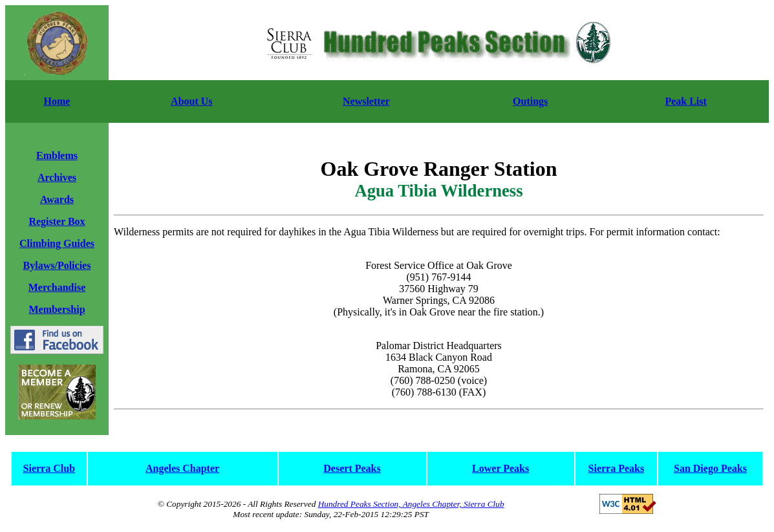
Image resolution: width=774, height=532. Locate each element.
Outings (530, 101)
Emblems (57, 155)
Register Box (57, 221)
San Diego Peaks (710, 468)
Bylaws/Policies (57, 265)
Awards (57, 199)
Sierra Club (49, 468)
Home (57, 101)
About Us (191, 101)
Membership (57, 309)
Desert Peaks (352, 468)
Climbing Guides (57, 243)
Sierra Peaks (617, 468)
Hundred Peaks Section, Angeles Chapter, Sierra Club (411, 504)
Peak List (685, 101)
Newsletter (366, 101)
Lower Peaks (500, 468)
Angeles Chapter (182, 468)
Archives (57, 177)
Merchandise (57, 287)
